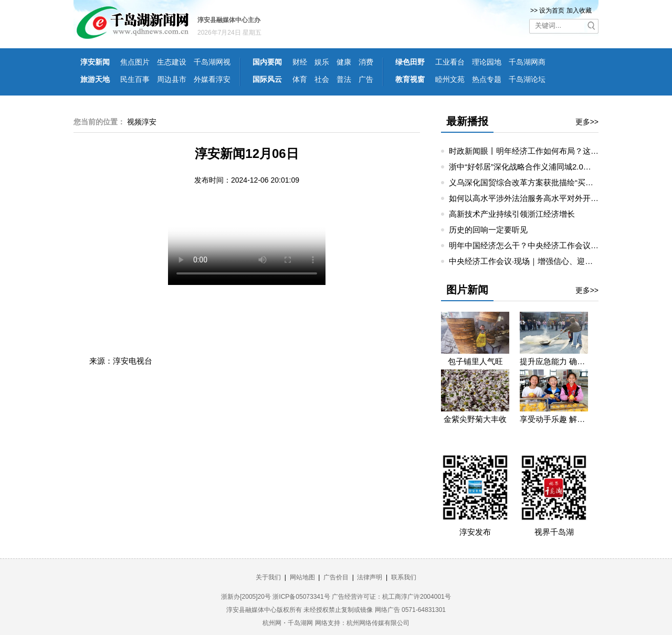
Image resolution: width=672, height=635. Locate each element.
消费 (366, 62)
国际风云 (267, 79)
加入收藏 (579, 10)
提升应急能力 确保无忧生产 (554, 361)
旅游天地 (95, 79)
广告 (366, 79)
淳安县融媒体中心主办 (229, 20)
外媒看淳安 (212, 79)
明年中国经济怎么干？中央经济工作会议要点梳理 (535, 245)
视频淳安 (142, 122)
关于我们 (268, 577)
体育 (300, 79)
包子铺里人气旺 (475, 361)
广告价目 (336, 577)
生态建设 (172, 62)
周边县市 (172, 79)
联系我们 (404, 577)
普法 (344, 79)
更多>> (587, 122)
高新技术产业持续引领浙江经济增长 (512, 214)
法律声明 (370, 577)
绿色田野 (410, 62)
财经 (300, 62)
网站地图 (302, 577)
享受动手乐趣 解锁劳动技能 (554, 419)
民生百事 (135, 79)
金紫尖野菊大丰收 (475, 419)
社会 (322, 79)
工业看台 (450, 62)
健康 (344, 62)
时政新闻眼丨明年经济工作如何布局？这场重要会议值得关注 (555, 151)
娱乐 (322, 62)
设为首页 (552, 10)
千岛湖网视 (212, 62)
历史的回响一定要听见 (488, 230)
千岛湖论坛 (527, 79)
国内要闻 (267, 62)
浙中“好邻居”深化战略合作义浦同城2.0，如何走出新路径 (548, 167)
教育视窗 (410, 79)
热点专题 (487, 79)
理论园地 (487, 62)
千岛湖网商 (527, 62)
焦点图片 (135, 62)
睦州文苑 (450, 79)
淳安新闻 (95, 62)
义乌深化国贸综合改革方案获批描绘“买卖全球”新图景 (542, 182)
